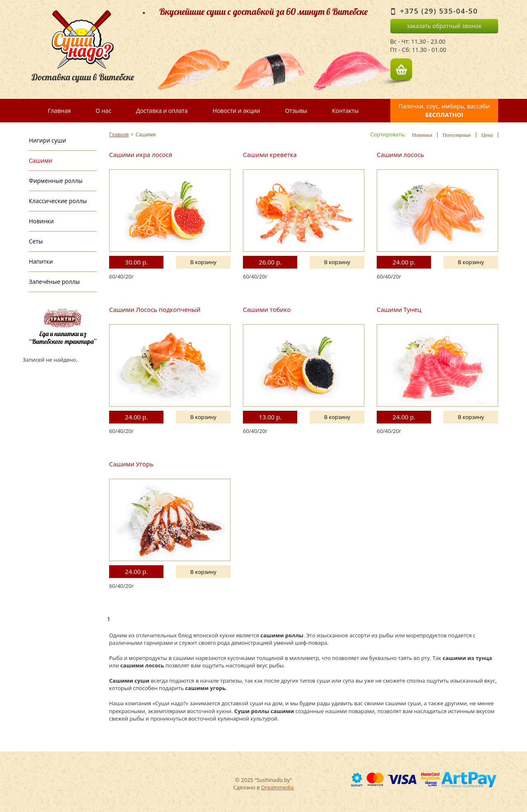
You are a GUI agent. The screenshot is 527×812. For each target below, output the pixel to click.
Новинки (41, 221)
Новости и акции (237, 111)
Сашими (41, 160)
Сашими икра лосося (141, 155)
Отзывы (296, 111)
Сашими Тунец (399, 310)
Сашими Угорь (131, 464)
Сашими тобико (267, 310)
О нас (103, 111)
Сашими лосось (400, 155)
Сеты (36, 241)
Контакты (345, 111)
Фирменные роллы (56, 181)
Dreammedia (277, 787)
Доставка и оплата (162, 111)
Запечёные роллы (54, 282)
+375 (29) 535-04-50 (439, 11)
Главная (59, 111)
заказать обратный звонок (444, 26)
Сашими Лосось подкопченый (155, 310)
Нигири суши (47, 140)
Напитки (41, 261)
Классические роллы (58, 201)
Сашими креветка (270, 155)
